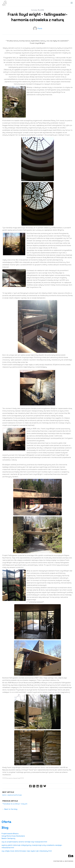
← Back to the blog (10, 809)
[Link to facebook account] (69, 856)
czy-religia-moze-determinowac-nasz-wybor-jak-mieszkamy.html (27, 851)
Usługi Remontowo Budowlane (13, 836)
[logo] (5, 3)
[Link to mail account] (72, 856)
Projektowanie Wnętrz (10, 834)
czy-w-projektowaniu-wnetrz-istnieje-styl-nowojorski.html (24, 842)
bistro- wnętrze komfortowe (12, 795)
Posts (40, 28)
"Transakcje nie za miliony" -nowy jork (15, 804)
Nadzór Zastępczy (8, 838)
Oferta (6, 822)
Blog (5, 828)
